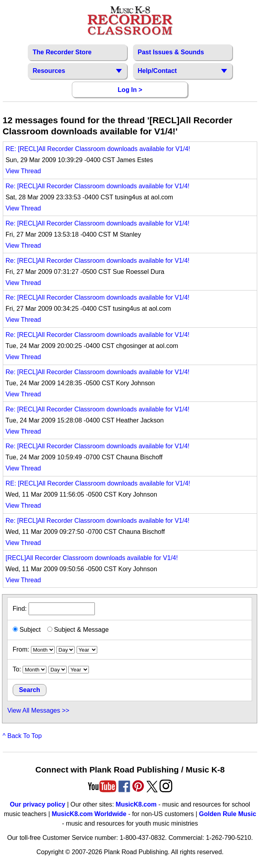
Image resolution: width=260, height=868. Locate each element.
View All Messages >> (38, 710)
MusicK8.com (136, 804)
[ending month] (35, 670)
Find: (54, 609)
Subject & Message (78, 630)
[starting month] (43, 650)
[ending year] (79, 670)
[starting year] (87, 650)
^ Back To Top (22, 736)
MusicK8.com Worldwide (89, 814)
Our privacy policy (38, 804)
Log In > (130, 90)
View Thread (23, 171)
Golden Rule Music (227, 814)
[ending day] (58, 670)
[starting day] (65, 650)
